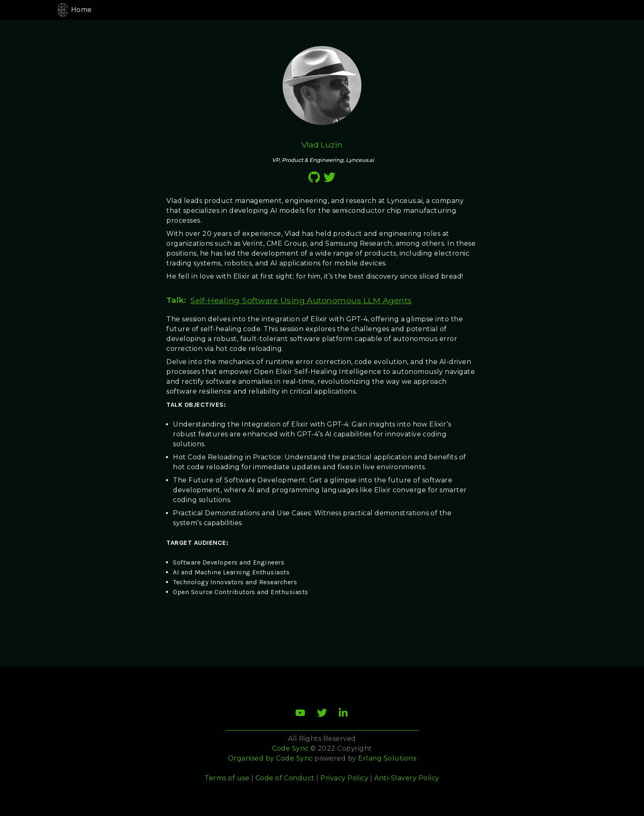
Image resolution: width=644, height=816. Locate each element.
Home (82, 10)
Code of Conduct (285, 778)
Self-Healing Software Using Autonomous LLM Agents (301, 300)
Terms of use (227, 778)
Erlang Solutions (387, 758)
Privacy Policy (344, 778)
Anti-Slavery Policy (407, 778)
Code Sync (294, 758)
